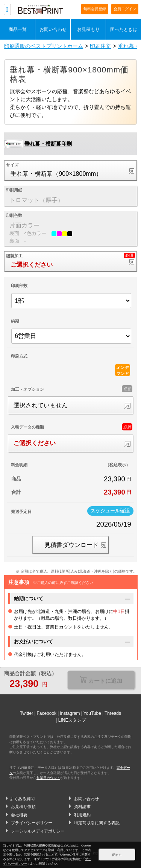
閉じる (117, 855)
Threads (113, 713)
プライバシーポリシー (32, 823)
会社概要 (19, 815)
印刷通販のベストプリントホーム (44, 46)
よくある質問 (22, 799)
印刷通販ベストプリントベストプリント (44, 10)
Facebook (46, 713)
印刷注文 (100, 46)
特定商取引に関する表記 (97, 823)
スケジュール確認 (110, 511)
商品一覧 (18, 29)
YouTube (92, 713)
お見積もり (88, 29)
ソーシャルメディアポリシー (38, 831)
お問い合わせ (53, 29)
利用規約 (82, 815)
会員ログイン (125, 9)
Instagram (70, 713)
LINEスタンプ (72, 720)
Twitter (27, 713)
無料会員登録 (95, 9)
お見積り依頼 (23, 807)
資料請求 (82, 807)
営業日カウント (48, 778)
